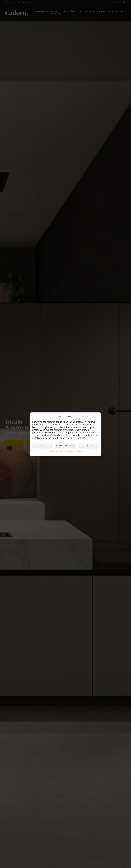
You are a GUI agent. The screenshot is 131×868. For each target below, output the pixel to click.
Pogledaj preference (65, 446)
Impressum (80, 452)
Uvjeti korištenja (53, 452)
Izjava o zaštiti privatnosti (67, 452)
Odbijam (43, 446)
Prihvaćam (88, 446)
